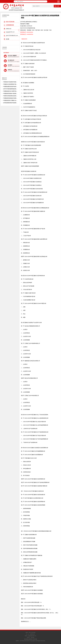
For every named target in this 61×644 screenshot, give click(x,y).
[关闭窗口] (35, 22)
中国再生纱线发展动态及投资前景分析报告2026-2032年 (17, 96)
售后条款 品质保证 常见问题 (31, 639)
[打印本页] (23, 22)
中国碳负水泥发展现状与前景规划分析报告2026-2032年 (17, 84)
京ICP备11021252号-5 (25, 641)
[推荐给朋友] (29, 22)
